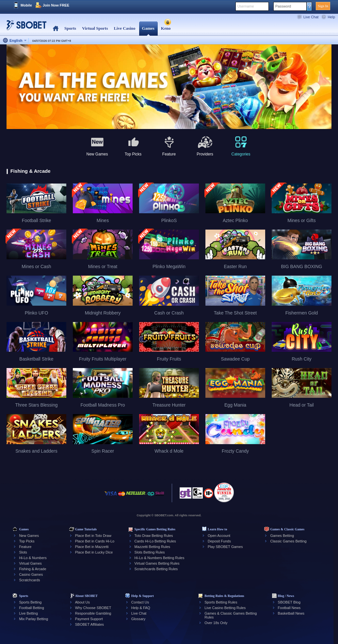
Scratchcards (29, 580)
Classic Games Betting (288, 541)
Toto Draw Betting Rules (154, 536)
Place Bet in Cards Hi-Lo (95, 541)
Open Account (219, 536)
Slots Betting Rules (150, 552)
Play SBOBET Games (225, 547)
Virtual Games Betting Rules (157, 563)
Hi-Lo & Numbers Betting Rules (160, 558)
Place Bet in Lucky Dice (94, 552)
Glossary (138, 619)
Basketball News (291, 613)
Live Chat (311, 17)
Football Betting (31, 608)
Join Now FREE (56, 5)
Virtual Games (30, 563)
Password (283, 6)
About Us (82, 602)
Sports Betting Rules (221, 602)
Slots (23, 552)
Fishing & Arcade (32, 569)
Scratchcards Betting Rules (156, 569)
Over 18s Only (216, 623)
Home (56, 29)
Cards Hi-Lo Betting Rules (155, 541)
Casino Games (31, 574)
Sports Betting (30, 602)
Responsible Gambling (93, 613)
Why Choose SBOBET (93, 608)
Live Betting (28, 613)
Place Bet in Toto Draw (93, 536)
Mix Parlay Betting (33, 619)
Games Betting (282, 536)
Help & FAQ (141, 608)
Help (331, 17)
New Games (29, 536)
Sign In (323, 6)
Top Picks (27, 541)
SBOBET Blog (289, 602)
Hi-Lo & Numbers (33, 558)
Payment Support (89, 619)
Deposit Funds (219, 541)
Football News (289, 608)
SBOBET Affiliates (89, 624)
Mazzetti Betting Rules (152, 547)
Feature (25, 547)
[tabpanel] (169, 87)
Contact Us (140, 602)
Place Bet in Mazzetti (92, 547)
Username (246, 6)
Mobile (26, 5)
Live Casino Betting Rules (225, 608)
